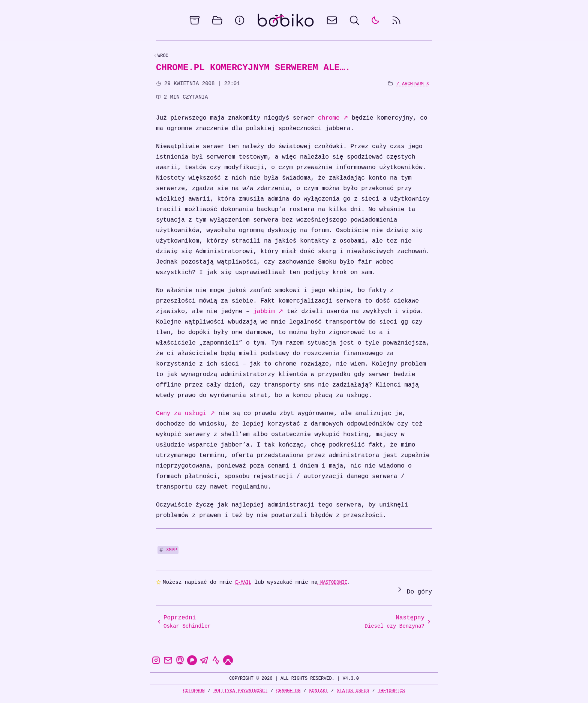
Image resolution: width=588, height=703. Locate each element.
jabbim (268, 312)
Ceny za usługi (185, 414)
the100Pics (391, 691)
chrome (333, 118)
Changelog (288, 691)
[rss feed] (396, 20)
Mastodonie (332, 582)
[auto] (375, 20)
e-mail (243, 582)
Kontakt (318, 691)
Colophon (194, 691)
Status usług (353, 691)
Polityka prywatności (240, 691)
